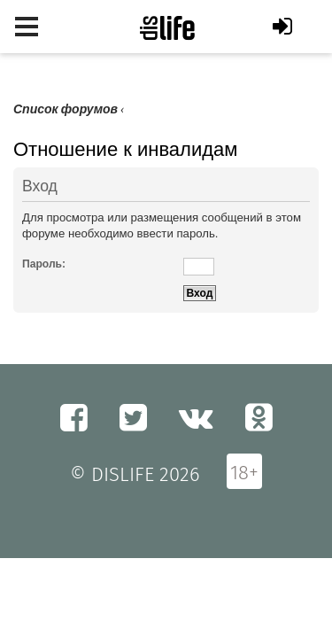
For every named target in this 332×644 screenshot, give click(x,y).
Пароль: (44, 264)
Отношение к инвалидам (125, 149)
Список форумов (66, 109)
